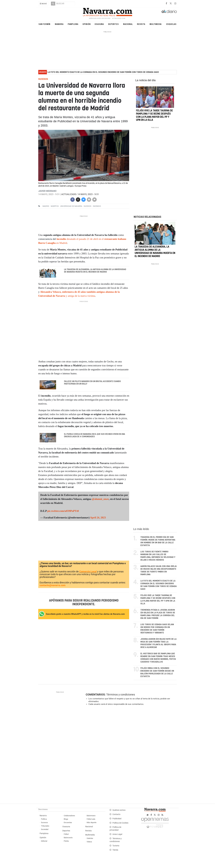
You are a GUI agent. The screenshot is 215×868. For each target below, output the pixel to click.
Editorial (44, 841)
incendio (97, 206)
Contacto (116, 814)
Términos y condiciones (121, 695)
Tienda (115, 850)
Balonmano (91, 816)
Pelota (66, 841)
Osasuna (99, 24)
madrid (46, 206)
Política (44, 819)
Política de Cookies (120, 823)
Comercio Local (88, 572)
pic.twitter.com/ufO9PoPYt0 (63, 511)
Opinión (87, 24)
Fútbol (66, 834)
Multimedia (156, 24)
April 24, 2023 (98, 518)
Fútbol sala (91, 819)
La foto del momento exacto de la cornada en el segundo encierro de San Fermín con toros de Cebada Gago (103, 72)
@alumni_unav (100, 499)
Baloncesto (68, 838)
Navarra (59, 24)
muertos (55, 206)
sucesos (87, 206)
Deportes (113, 24)
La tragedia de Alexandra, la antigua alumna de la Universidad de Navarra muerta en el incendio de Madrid (95, 271)
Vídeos (89, 842)
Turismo (116, 846)
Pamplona (73, 24)
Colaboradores (69, 816)
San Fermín (44, 24)
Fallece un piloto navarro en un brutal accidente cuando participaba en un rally (92, 383)
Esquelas (171, 24)
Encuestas (68, 823)
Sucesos (44, 823)
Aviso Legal (117, 834)
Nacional (128, 24)
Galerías (90, 838)
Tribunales (45, 826)
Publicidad (117, 819)
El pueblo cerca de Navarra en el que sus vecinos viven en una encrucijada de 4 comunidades (95, 436)
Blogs (66, 819)
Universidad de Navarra (71, 206)
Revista (141, 24)
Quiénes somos (119, 810)
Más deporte (92, 823)
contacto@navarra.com (53, 585)
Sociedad (45, 829)
